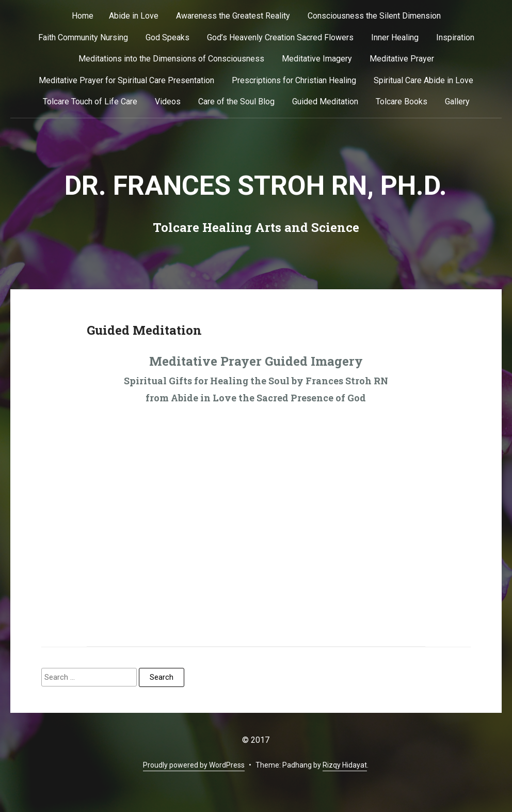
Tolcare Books (402, 101)
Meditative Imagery (317, 59)
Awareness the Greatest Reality (233, 16)
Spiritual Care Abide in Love (423, 80)
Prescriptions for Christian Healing (294, 80)
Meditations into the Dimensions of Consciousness (171, 59)
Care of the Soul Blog (236, 101)
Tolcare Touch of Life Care (90, 101)
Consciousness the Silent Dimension (374, 16)
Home (83, 16)
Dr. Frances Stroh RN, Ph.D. (256, 186)
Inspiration (455, 37)
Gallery (457, 101)
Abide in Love (134, 16)
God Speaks (167, 37)
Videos (168, 101)
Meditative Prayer (402, 59)
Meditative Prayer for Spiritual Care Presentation (126, 80)
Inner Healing (395, 37)
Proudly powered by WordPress (194, 765)
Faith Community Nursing (83, 37)
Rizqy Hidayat (345, 765)
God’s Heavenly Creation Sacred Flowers (280, 37)
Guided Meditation (325, 101)
